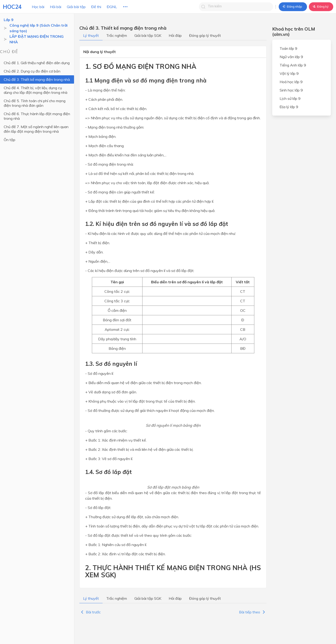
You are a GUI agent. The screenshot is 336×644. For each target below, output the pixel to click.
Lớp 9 (9, 20)
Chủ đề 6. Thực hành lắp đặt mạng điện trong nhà (37, 116)
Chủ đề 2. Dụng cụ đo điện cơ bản (32, 71)
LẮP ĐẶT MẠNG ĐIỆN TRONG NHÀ (37, 39)
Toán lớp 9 (288, 48)
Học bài (38, 7)
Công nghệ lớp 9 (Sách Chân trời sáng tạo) (39, 28)
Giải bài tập (76, 7)
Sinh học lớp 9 (291, 90)
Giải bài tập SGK (148, 35)
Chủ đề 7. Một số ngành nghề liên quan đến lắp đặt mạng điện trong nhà (36, 129)
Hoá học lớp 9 (291, 82)
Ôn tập (10, 140)
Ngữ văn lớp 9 (291, 57)
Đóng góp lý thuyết (205, 35)
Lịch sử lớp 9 (290, 98)
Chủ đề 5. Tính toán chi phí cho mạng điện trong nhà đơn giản (35, 103)
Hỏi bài (56, 7)
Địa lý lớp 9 (289, 107)
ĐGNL (112, 7)
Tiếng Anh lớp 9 (293, 65)
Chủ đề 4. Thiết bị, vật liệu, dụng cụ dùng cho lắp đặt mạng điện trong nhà (36, 90)
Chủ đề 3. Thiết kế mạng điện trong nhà (37, 79)
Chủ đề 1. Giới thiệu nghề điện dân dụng (37, 63)
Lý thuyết (91, 35)
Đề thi (96, 7)
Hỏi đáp (175, 35)
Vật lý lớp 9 (289, 73)
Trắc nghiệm (117, 35)
